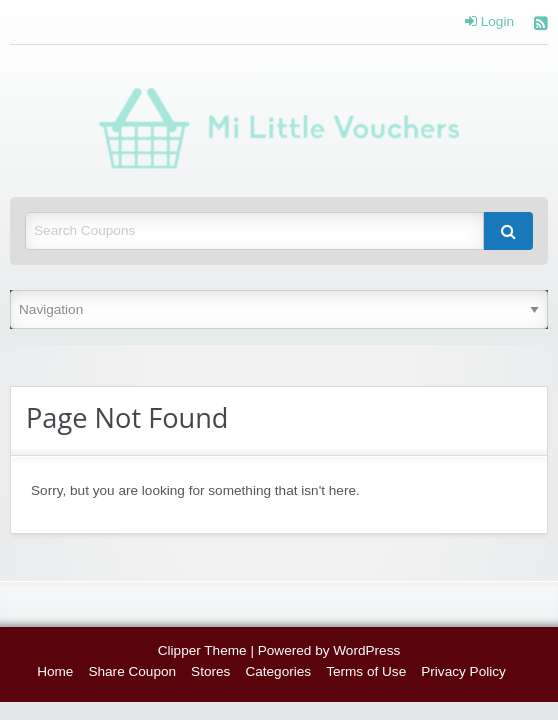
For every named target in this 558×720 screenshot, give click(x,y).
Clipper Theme (202, 650)
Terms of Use (366, 671)
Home (55, 671)
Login (489, 22)
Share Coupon (132, 671)
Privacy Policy (463, 671)
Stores (210, 671)
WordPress (366, 650)
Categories (278, 671)
